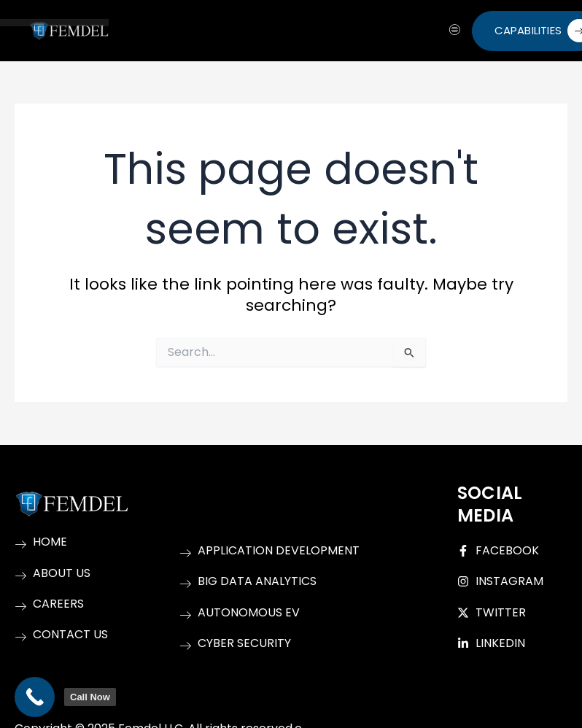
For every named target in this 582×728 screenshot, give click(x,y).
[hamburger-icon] (455, 31)
